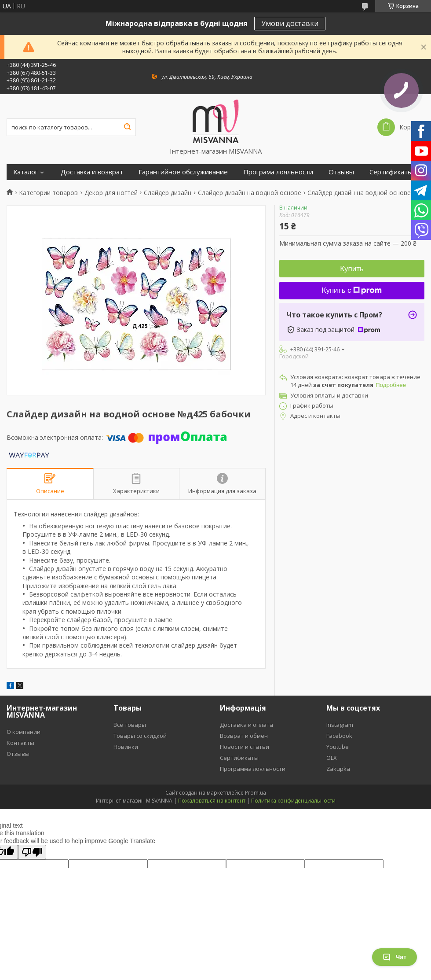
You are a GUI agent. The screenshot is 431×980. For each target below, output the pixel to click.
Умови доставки (290, 23)
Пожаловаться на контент (212, 801)
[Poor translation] (32, 852)
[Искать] (127, 127)
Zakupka (338, 769)
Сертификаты (391, 172)
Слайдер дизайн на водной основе (250, 193)
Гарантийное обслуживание (183, 172)
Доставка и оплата (247, 725)
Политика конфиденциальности (293, 801)
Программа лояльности (253, 769)
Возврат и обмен (244, 736)
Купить (352, 269)
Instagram (340, 725)
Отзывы (341, 172)
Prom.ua (256, 793)
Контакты (20, 743)
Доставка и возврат (92, 172)
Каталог (26, 172)
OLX (332, 758)
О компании (24, 732)
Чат (394, 957)
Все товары (130, 725)
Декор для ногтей (111, 193)
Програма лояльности (278, 172)
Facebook (339, 736)
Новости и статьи (245, 747)
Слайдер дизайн (168, 193)
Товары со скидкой (140, 736)
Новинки (126, 747)
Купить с (352, 290)
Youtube (338, 747)
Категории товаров (48, 193)
